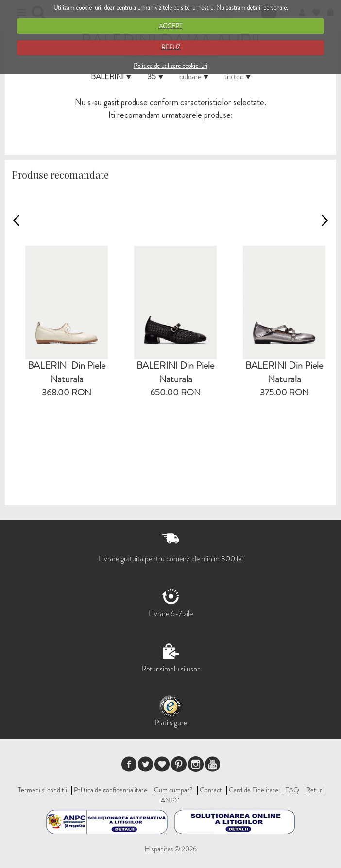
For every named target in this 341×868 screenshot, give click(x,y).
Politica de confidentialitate (111, 790)
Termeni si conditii (43, 790)
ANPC (170, 800)
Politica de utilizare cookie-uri (170, 66)
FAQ (292, 790)
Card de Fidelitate (254, 790)
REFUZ (171, 47)
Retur (314, 790)
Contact (211, 790)
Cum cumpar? (173, 790)
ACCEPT (170, 26)
